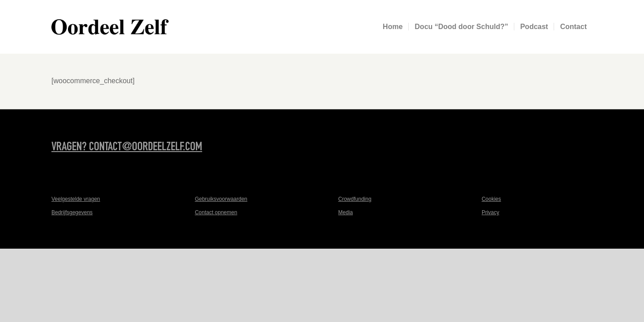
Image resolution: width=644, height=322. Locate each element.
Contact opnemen (216, 212)
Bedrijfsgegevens (72, 212)
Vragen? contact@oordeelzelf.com (127, 148)
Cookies (491, 199)
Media (345, 212)
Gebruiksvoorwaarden (221, 199)
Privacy (490, 212)
